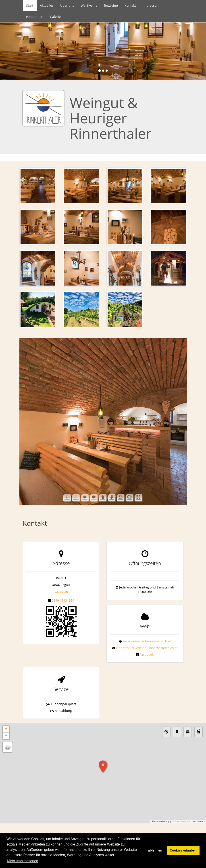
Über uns (67, 5)
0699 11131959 (63, 600)
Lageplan (61, 591)
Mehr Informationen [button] (23, 861)
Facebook (147, 655)
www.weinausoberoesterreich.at (147, 641)
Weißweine (89, 5)
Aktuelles (47, 5)
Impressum (151, 5)
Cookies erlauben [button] (183, 850)
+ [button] (6, 729)
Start (30, 5)
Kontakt (130, 5)
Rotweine (111, 5)
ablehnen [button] (155, 850)
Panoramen (35, 17)
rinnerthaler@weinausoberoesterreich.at (147, 648)
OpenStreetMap (183, 821)
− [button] (6, 736)
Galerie (55, 17)
